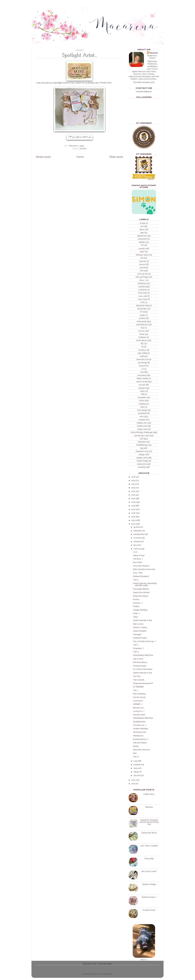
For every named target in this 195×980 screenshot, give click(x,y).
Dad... (135, 753)
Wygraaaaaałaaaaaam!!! (143, 683)
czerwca (137, 549)
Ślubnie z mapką (140, 627)
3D (142, 226)
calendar (143, 261)
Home (80, 157)
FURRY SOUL (149, 794)
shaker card (142, 429)
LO (143, 369)
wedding (142, 467)
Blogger (109, 974)
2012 (133, 780)
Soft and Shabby (140, 743)
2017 (133, 509)
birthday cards (142, 255)
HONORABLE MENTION (143, 655)
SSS (142, 439)
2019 (133, 502)
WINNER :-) (138, 704)
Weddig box (138, 736)
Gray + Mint (138, 573)
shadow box (142, 426)
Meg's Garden (143, 378)
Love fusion (138, 701)
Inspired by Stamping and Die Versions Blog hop (149, 822)
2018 (133, 506)
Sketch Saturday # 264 (143, 620)
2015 (133, 517)
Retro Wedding (139, 694)
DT (141, 312)
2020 (133, 498)
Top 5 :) (136, 757)
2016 (133, 513)
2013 (133, 524)
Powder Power (149, 910)
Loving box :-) (139, 711)
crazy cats (143, 296)
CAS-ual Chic (143, 274)
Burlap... (136, 746)
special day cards (142, 435)
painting (142, 404)
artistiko (142, 242)
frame (142, 334)
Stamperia (142, 442)
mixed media (141, 382)
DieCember (142, 309)
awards (83, 149)
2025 (133, 480)
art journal (142, 239)
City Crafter (76, 83)
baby (142, 252)
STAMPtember (142, 445)
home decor (142, 340)
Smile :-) (136, 613)
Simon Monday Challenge (141, 432)
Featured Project (140, 638)
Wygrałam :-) (138, 648)
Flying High (149, 858)
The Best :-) (138, 559)
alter (142, 233)
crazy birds (143, 293)
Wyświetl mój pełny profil (144, 82)
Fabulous (149, 807)
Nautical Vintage (149, 884)
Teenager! (137, 634)
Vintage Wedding (140, 610)
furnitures (143, 337)
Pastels (136, 606)
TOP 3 (136, 580)
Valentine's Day (142, 451)
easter (143, 315)
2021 (133, 495)
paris (143, 407)
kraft (142, 356)
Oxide (141, 401)
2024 (133, 484)
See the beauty (139, 697)
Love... (136, 552)
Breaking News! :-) (141, 739)
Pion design (142, 410)
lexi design (143, 363)
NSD (143, 394)
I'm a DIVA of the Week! (143, 669)
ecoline (142, 318)
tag (142, 448)
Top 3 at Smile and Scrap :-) (145, 641)
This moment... (139, 680)
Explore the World (149, 833)
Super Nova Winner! (141, 592)
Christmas (142, 283)
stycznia (137, 775)
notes (142, 391)
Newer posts (43, 157)
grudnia (137, 527)
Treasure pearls (140, 666)
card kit (143, 267)
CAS (142, 271)
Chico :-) (143, 280)
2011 (133, 784)
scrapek (142, 420)
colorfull (142, 287)
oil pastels (142, 397)
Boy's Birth (138, 562)
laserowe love (143, 359)
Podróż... (137, 599)
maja (136, 761)
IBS (142, 344)
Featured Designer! (141, 576)
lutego (136, 772)
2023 (133, 488)
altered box (142, 236)
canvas (142, 264)
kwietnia (137, 765)
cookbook (143, 290)
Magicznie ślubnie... (141, 596)
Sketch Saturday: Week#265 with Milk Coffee (145, 584)
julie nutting (143, 353)
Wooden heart (139, 715)
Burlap (91, 83)
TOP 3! (136, 652)
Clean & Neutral (140, 631)
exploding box (142, 324)
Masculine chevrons (141, 750)
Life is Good (138, 659)
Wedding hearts (140, 732)
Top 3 (135, 690)
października (139, 534)
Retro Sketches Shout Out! (144, 569)
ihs (143, 347)
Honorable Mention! (141, 566)
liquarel (142, 366)
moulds (142, 385)
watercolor (142, 464)
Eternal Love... (139, 708)
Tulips (136, 617)
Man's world (138, 624)
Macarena (154, 53)
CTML (143, 302)
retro (142, 416)
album (142, 229)
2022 (133, 491)
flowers (142, 331)
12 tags (143, 223)
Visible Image (142, 461)
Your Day (137, 676)
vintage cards (142, 458)
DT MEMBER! (138, 687)
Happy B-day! (139, 555)
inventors (142, 350)
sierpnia (137, 541)
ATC (143, 245)
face (143, 328)
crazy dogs (143, 299)
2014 (133, 520)
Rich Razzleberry (140, 662)
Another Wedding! (141, 729)
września (137, 538)
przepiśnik (143, 413)
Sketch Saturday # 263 (143, 673)
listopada (137, 531)
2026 (133, 477)
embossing (142, 321)
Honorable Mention (141, 589)
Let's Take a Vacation (149, 846)
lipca (136, 545)
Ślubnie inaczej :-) (149, 897)
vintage (142, 454)
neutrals (142, 388)
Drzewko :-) (138, 603)
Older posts (116, 157)
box (142, 258)
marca (136, 768)
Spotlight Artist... (140, 722)
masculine (142, 375)
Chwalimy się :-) (140, 725)
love (142, 372)
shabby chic (142, 423)
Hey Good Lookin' (149, 871)
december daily (143, 305)
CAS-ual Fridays (142, 277)
